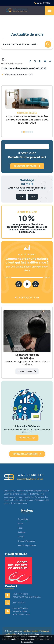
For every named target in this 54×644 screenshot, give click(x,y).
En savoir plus (27, 642)
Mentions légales (31, 631)
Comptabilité (23, 519)
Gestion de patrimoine (27, 545)
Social (20, 524)
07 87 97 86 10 (42, 3)
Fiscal (20, 528)
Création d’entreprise (26, 541)
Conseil (21, 537)
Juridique (21, 532)
